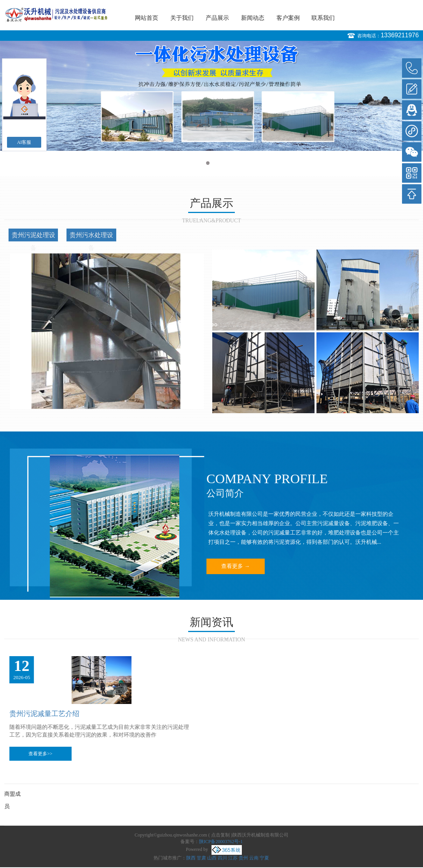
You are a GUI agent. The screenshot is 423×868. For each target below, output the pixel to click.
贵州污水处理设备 (91, 237)
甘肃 (201, 858)
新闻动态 (253, 18)
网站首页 (147, 18)
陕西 (191, 858)
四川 (222, 858)
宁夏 (264, 858)
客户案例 (288, 18)
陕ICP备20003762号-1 (221, 842)
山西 (212, 858)
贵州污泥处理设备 (33, 237)
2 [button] (215, 163)
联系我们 (323, 18)
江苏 (233, 858)
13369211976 (400, 35)
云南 (254, 858)
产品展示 (217, 18)
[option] (211, 96)
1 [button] (208, 163)
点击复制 (220, 835)
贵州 (243, 858)
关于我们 (182, 18)
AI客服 (24, 142)
